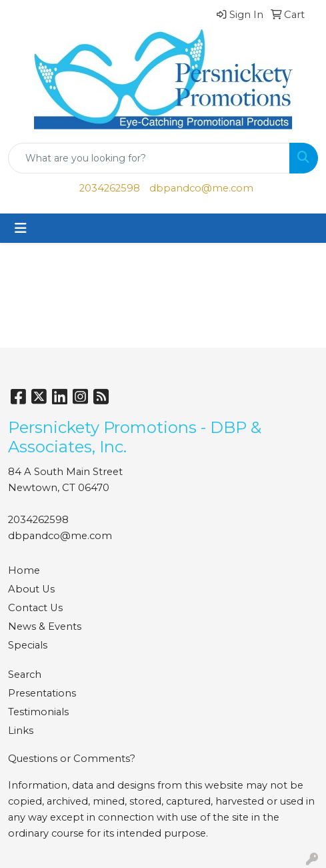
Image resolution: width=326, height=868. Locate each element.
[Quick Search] (149, 158)
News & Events (45, 626)
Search (25, 675)
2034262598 (110, 188)
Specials (28, 645)
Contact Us (35, 608)
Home (24, 570)
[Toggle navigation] (21, 228)
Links (21, 731)
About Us (31, 589)
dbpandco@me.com (201, 188)
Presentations (42, 693)
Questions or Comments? (72, 759)
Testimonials (38, 712)
